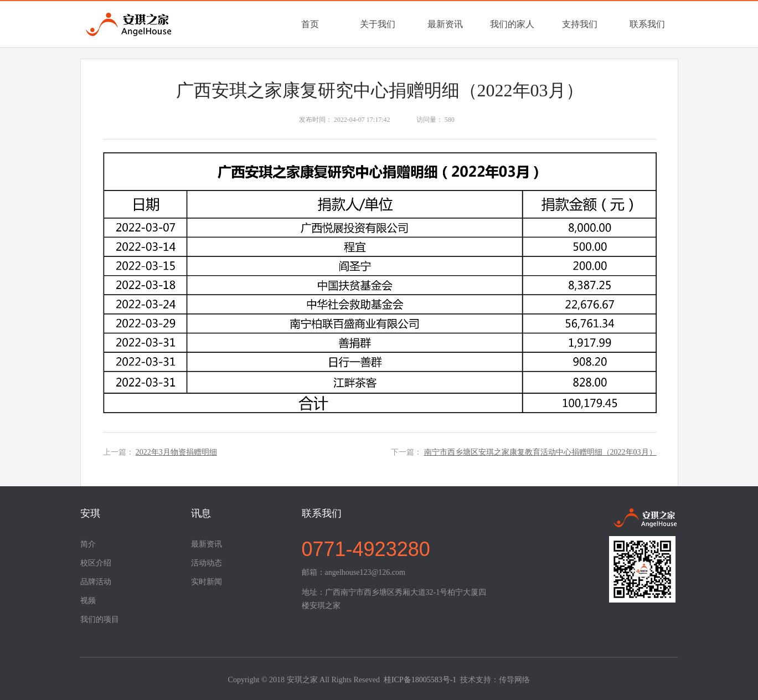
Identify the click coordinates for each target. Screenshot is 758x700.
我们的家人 (512, 24)
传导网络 (514, 680)
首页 (310, 24)
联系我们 (647, 24)
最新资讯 (445, 24)
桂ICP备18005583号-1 (420, 680)
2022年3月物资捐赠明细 (176, 452)
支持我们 (580, 24)
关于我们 (378, 24)
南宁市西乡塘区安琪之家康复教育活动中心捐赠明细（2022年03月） (540, 452)
